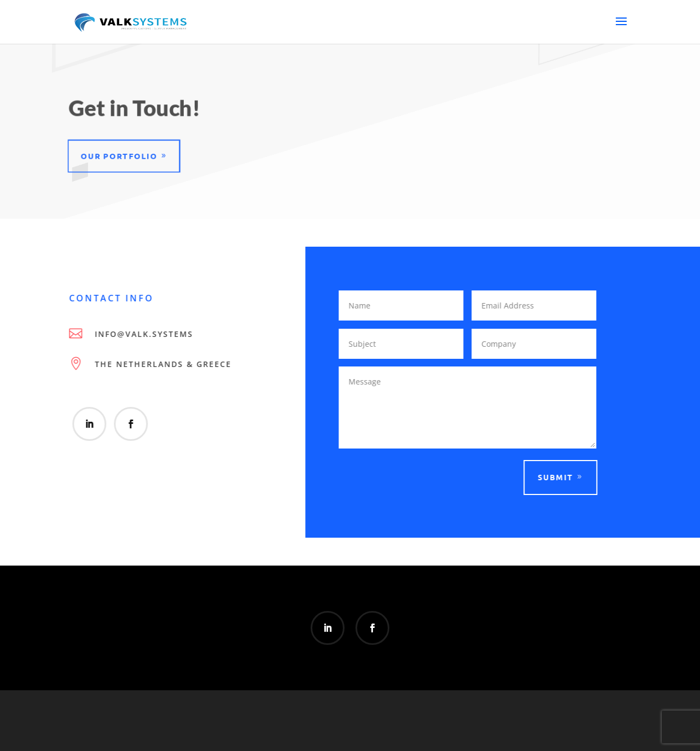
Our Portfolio (117, 155)
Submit (554, 477)
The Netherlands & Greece (161, 364)
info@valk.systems (142, 334)
